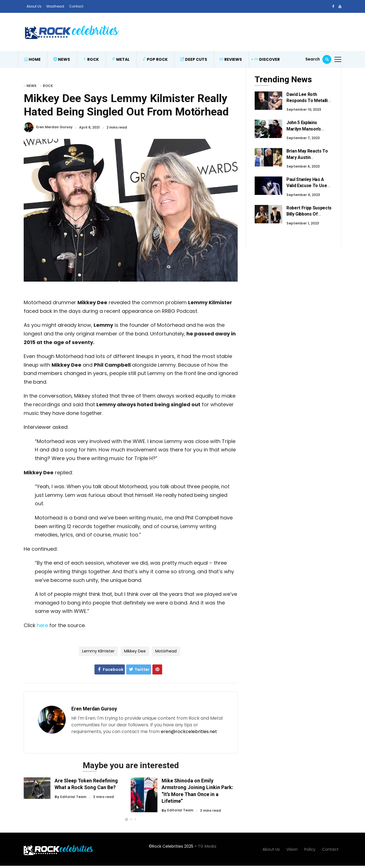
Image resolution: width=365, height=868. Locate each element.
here (42, 625)
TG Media (207, 846)
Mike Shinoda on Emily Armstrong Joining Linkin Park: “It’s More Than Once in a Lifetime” (197, 791)
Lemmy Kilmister (98, 651)
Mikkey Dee (135, 651)
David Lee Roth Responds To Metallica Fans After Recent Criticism (309, 104)
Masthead (55, 6)
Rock (91, 59)
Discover (267, 59)
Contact (76, 6)
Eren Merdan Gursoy (54, 127)
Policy (310, 849)
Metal (121, 59)
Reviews (231, 59)
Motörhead (166, 651)
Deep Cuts (194, 59)
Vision (292, 849)
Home (32, 59)
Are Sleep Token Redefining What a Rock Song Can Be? (86, 784)
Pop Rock (155, 59)
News (62, 59)
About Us (34, 6)
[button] (126, 819)
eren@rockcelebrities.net (189, 732)
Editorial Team (73, 797)
